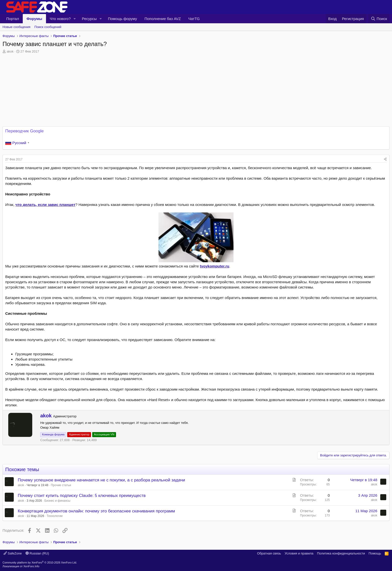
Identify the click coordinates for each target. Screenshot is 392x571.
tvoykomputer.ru (214, 266)
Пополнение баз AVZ (163, 19)
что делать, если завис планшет (45, 205)
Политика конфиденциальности (341, 553)
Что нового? (60, 19)
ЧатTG (194, 19)
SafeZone (13, 553)
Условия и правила (299, 553)
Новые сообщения (16, 27)
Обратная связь (269, 553)
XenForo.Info (31, 566)
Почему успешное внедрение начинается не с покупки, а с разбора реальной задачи (101, 480)
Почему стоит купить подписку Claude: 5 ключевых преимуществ (82, 496)
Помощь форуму (122, 19)
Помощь (375, 553)
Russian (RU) (37, 553)
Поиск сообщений (48, 27)
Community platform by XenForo (40, 562)
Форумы (34, 19)
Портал (13, 19)
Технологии (55, 516)
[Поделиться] (385, 160)
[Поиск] (379, 19)
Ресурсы (89, 19)
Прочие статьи (61, 485)
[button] (75, 19)
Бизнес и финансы (57, 501)
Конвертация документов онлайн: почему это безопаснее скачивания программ (96, 511)
